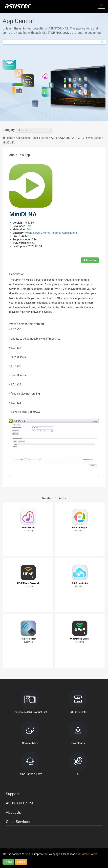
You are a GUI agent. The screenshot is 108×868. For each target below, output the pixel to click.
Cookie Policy (89, 854)
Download (90, 260)
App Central (23, 138)
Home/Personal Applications (60, 233)
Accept (8, 862)
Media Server (40, 138)
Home (8, 138)
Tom (29, 226)
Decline (21, 862)
